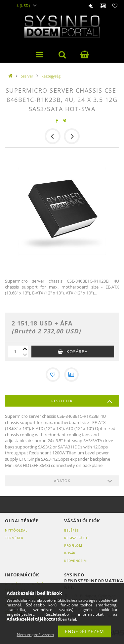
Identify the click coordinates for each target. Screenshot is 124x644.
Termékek (14, 538)
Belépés (91, 3)
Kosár (70, 553)
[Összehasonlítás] (71, 375)
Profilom (73, 545)
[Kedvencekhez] (53, 375)
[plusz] (25, 349)
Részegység (51, 76)
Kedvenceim (75, 561)
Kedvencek (115, 3)
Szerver (27, 76)
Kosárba (77, 352)
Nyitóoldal (16, 530)
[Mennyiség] (15, 352)
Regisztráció (76, 538)
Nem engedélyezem (35, 635)
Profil (103, 3)
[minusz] (25, 354)
